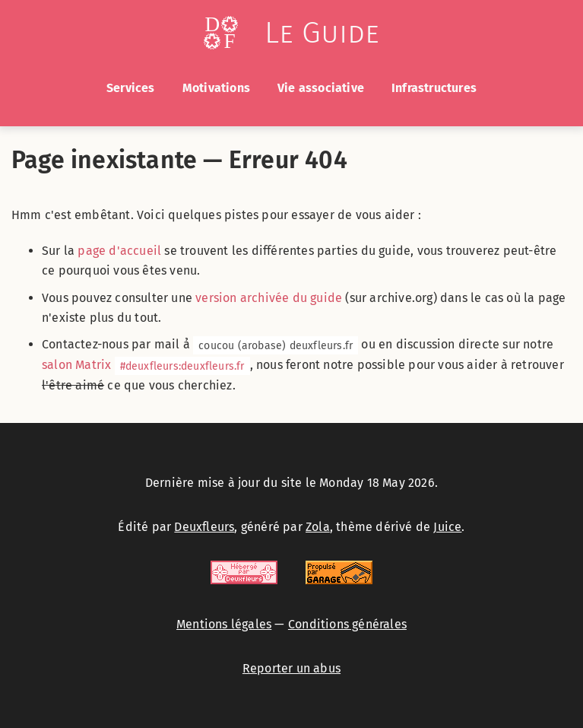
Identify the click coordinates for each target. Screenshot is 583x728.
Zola (318, 527)
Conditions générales (347, 624)
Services (131, 88)
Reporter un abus (291, 668)
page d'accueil (119, 251)
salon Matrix (146, 365)
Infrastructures (434, 88)
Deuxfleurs (204, 527)
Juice (447, 527)
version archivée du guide (269, 298)
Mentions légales (224, 624)
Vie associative (321, 88)
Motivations (216, 88)
